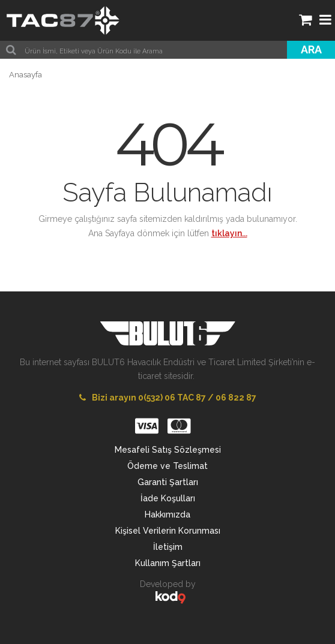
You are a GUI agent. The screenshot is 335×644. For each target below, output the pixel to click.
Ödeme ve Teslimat (167, 466)
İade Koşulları (168, 498)
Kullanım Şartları (168, 563)
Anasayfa (26, 75)
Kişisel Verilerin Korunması (168, 531)
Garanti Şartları (168, 482)
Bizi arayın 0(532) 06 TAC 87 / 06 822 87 (168, 398)
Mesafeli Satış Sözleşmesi (168, 450)
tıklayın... (229, 233)
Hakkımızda (167, 514)
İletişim (168, 547)
